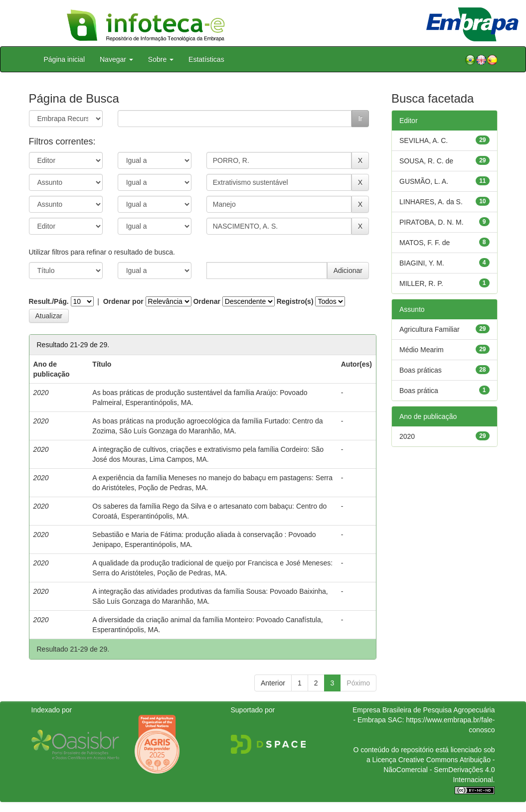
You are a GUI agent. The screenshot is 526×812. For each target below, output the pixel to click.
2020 (407, 436)
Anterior (273, 683)
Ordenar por (123, 301)
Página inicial (65, 59)
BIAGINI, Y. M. (422, 263)
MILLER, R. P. (421, 283)
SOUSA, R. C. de (426, 161)
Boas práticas (421, 370)
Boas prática (419, 391)
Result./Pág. (49, 301)
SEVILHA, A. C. (424, 140)
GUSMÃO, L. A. (424, 181)
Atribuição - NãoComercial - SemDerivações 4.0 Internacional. (439, 770)
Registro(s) (295, 301)
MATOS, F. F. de (425, 243)
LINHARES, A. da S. (431, 202)
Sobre (161, 59)
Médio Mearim (422, 350)
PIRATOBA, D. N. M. (432, 222)
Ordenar (206, 301)
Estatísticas (206, 59)
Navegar (116, 59)
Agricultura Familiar (430, 329)
